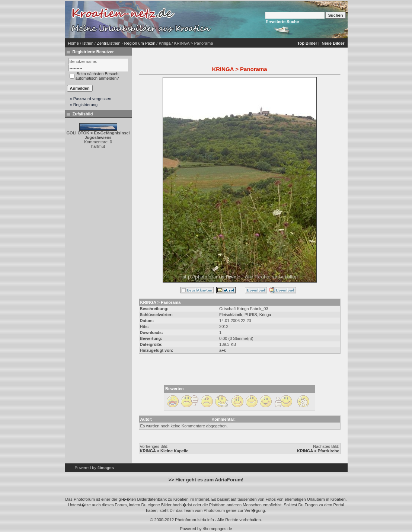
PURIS (251, 315)
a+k (223, 350)
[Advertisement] (277, 20)
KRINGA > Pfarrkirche (318, 451)
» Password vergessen (91, 99)
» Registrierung (84, 105)
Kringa (165, 43)
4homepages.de (218, 529)
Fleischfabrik (231, 315)
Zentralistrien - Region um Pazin (126, 43)
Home (74, 43)
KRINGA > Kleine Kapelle (164, 451)
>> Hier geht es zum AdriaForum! (206, 480)
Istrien (88, 43)
